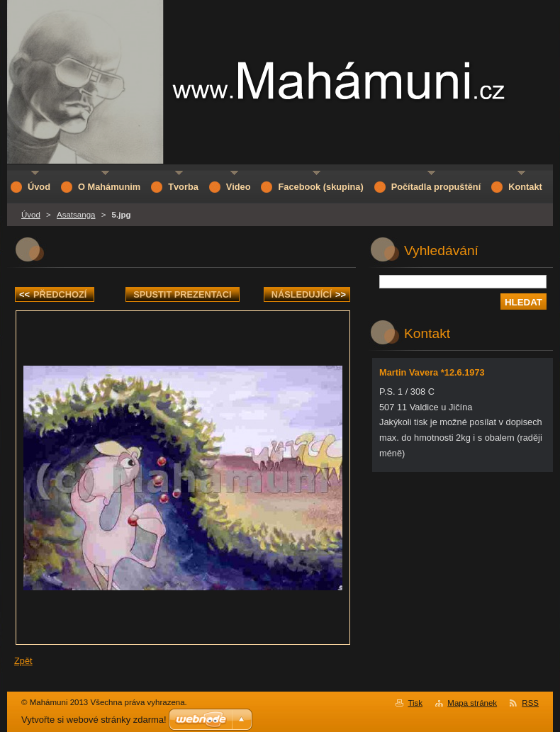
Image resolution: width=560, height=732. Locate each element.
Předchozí (53, 294)
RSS (530, 703)
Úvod (31, 215)
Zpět (23, 661)
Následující (309, 294)
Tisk (415, 703)
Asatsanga (76, 215)
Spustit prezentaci (182, 294)
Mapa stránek (472, 703)
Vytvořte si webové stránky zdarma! (94, 720)
